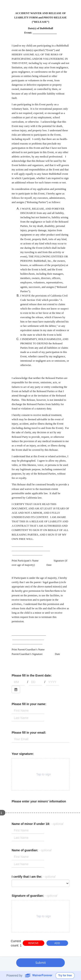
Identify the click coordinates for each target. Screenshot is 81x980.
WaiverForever (38, 975)
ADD (57, 943)
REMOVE (33, 943)
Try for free (65, 975)
